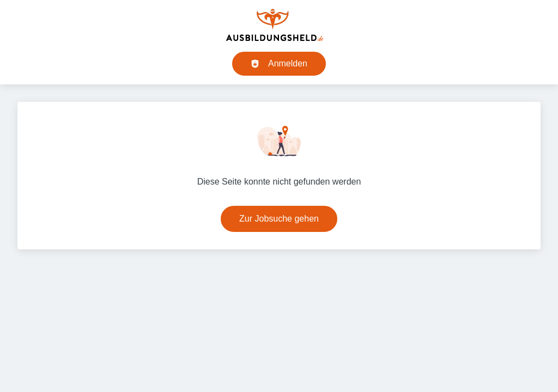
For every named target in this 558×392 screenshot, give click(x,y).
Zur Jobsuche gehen (279, 219)
